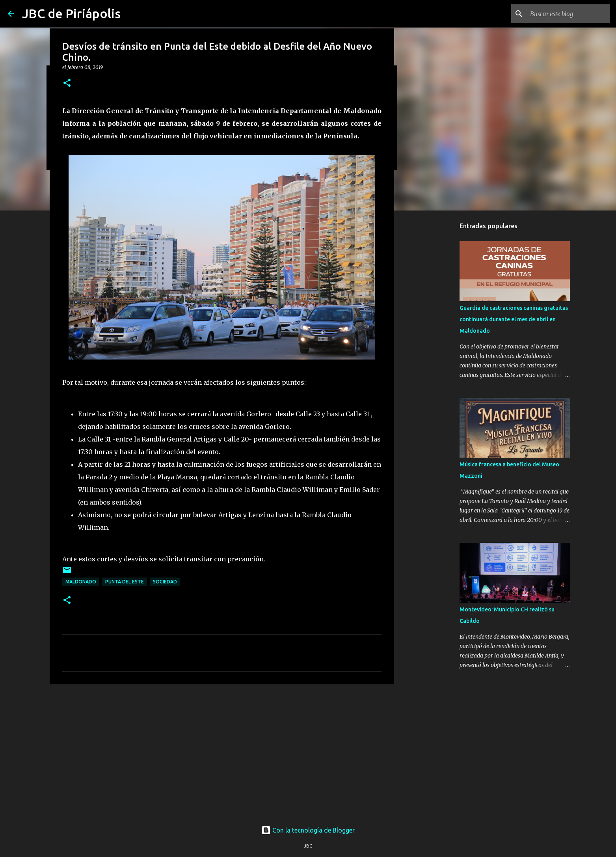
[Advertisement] (222, 751)
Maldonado (81, 582)
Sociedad (165, 582)
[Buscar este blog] (568, 14)
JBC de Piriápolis (71, 13)
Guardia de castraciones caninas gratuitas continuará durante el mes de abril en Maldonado (514, 319)
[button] (67, 83)
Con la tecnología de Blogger (308, 830)
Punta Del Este (125, 582)
